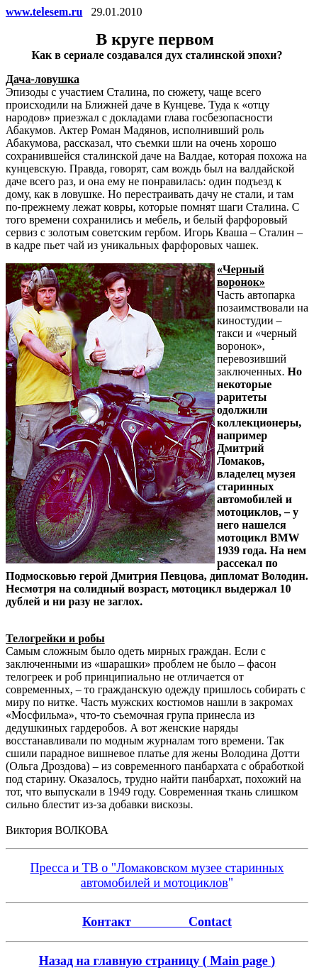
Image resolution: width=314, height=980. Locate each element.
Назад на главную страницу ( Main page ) (157, 961)
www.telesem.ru (44, 12)
